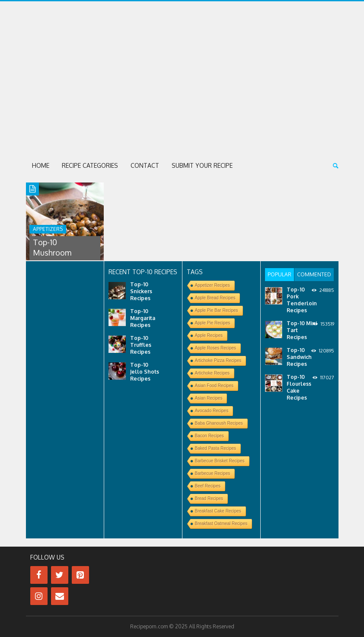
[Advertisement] (182, 88)
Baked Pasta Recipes (216, 448)
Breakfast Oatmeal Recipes (221, 523)
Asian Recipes (209, 398)
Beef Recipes (208, 486)
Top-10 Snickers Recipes (141, 291)
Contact (145, 165)
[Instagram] (39, 596)
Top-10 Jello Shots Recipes (145, 372)
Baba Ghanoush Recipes (219, 423)
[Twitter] (60, 575)
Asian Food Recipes (214, 386)
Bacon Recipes (209, 436)
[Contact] (60, 596)
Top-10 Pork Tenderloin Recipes (302, 300)
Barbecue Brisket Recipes (220, 461)
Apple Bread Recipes (215, 298)
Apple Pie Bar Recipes (217, 310)
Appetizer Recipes (212, 285)
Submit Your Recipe (202, 165)
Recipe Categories (90, 165)
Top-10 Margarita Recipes (143, 318)
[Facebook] (39, 575)
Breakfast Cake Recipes (218, 511)
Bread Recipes (209, 498)
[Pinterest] (80, 575)
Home (41, 165)
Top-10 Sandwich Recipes (299, 357)
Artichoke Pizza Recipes (218, 360)
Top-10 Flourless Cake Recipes (299, 387)
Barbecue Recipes (213, 473)
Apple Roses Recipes (216, 348)
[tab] (279, 275)
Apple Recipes (209, 335)
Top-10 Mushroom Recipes (52, 253)
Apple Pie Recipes (213, 323)
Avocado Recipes (212, 411)
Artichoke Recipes (212, 373)
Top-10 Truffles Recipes (141, 345)
